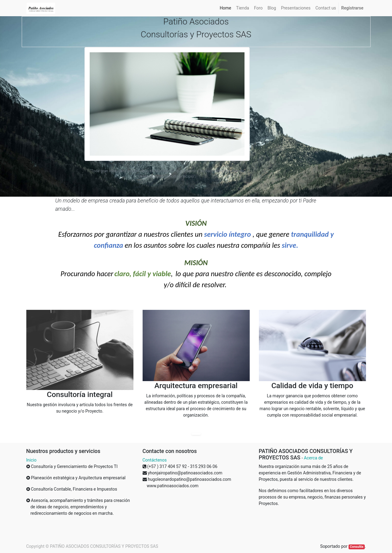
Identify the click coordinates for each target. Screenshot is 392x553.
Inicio (32, 460)
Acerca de (313, 458)
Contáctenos (155, 460)
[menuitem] (226, 8)
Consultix (357, 547)
